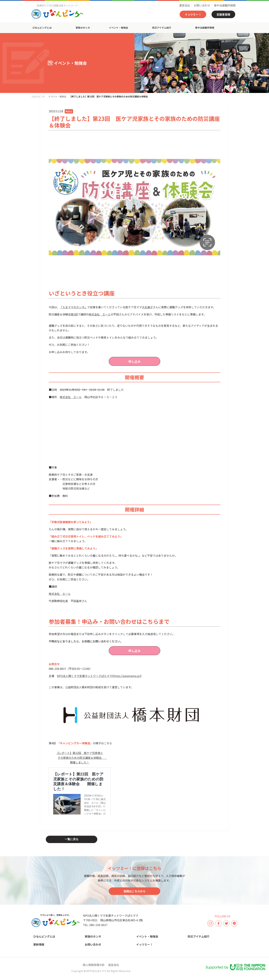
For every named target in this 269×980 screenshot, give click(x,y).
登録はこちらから (134, 891)
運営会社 (185, 5)
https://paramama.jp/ (127, 676)
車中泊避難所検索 (225, 5)
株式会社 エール (71, 397)
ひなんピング (38, 96)
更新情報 (39, 944)
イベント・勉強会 (119, 28)
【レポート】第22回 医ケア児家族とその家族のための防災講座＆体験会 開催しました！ (82, 757)
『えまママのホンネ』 (73, 307)
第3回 (74, 314)
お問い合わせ (202, 5)
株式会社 (96, 314)
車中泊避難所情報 (205, 28)
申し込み (134, 361)
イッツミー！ (193, 14)
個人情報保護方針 (94, 965)
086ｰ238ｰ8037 (98, 925)
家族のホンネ (83, 28)
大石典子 (147, 307)
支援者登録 (223, 14)
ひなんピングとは (42, 28)
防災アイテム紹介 (162, 28)
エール (107, 314)
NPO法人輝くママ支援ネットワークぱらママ (85, 676)
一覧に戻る (72, 839)
